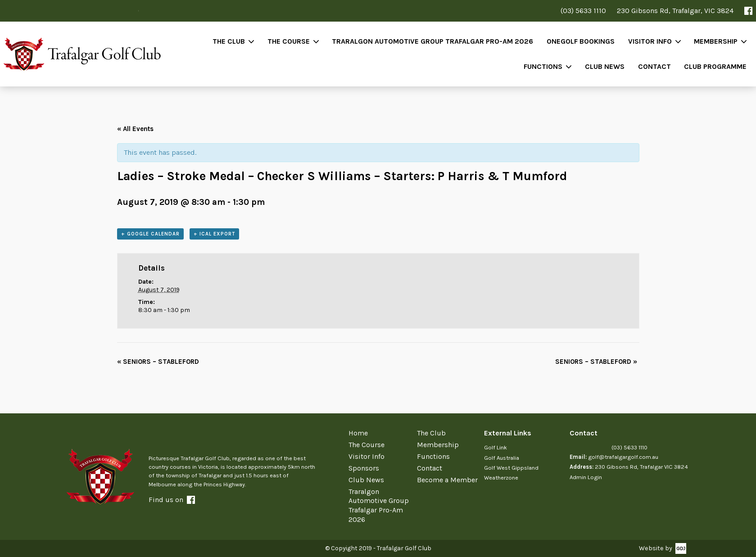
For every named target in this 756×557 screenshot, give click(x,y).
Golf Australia (502, 458)
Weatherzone (501, 478)
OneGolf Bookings (581, 41)
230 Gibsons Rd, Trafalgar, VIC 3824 (675, 11)
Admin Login (586, 477)
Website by (656, 548)
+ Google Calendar (150, 234)
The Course (289, 41)
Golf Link (496, 447)
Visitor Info (650, 41)
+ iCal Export (214, 234)
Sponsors (364, 468)
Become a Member (447, 480)
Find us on (172, 500)
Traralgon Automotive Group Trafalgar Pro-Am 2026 (432, 41)
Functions (543, 66)
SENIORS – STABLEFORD (158, 362)
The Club (229, 41)
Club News (605, 66)
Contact (654, 66)
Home (358, 433)
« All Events (135, 129)
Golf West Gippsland (511, 468)
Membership (716, 41)
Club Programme (715, 66)
